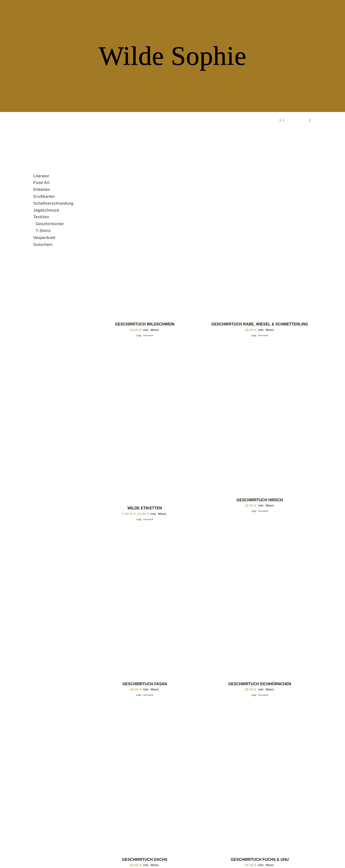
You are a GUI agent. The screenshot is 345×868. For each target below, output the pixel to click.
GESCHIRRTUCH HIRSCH (260, 500)
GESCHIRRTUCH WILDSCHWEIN (145, 324)
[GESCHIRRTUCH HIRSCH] (260, 348)
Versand (148, 335)
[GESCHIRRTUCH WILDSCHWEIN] (145, 172)
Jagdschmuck (46, 210)
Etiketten (42, 190)
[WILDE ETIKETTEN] (145, 348)
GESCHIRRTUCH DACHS (145, 860)
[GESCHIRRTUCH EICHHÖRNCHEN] (260, 532)
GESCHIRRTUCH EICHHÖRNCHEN (260, 684)
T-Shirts (43, 231)
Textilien (41, 217)
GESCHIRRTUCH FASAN (145, 684)
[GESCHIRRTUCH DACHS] (145, 707)
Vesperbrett (44, 238)
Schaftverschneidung (53, 203)
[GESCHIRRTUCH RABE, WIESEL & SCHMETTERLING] (260, 172)
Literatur (41, 176)
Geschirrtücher (50, 224)
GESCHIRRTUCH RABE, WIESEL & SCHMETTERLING (260, 324)
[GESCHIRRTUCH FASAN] (145, 532)
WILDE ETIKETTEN (145, 508)
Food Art (41, 183)
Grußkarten (44, 196)
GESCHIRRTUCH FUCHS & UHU (260, 860)
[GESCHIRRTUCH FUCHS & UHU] (260, 707)
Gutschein (43, 245)
